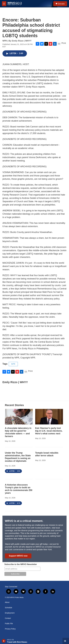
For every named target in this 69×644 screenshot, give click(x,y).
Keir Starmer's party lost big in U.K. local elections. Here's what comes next (49, 431)
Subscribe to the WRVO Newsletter (21, 564)
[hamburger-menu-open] (4, 4)
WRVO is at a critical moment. (24, 521)
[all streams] (66, 641)
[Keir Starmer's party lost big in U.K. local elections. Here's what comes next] (49, 417)
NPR (13, 364)
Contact (8, 618)
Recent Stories (14, 405)
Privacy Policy (10, 629)
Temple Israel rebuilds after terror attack (47, 454)
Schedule (8, 608)
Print (64, 43)
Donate (61, 4)
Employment (10, 613)
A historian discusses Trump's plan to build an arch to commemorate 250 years (19, 489)
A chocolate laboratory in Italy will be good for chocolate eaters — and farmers (18, 432)
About (7, 602)
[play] (4, 641)
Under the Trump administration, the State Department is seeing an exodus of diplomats (18, 457)
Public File (9, 624)
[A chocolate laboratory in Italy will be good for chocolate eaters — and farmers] (19, 417)
